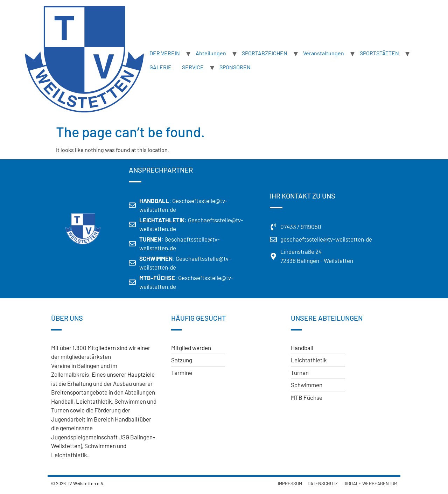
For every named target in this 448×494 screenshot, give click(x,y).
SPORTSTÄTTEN (379, 53)
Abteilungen (211, 53)
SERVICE (193, 67)
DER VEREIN (165, 53)
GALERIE (160, 67)
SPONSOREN (235, 67)
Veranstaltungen (324, 53)
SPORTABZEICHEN (265, 53)
